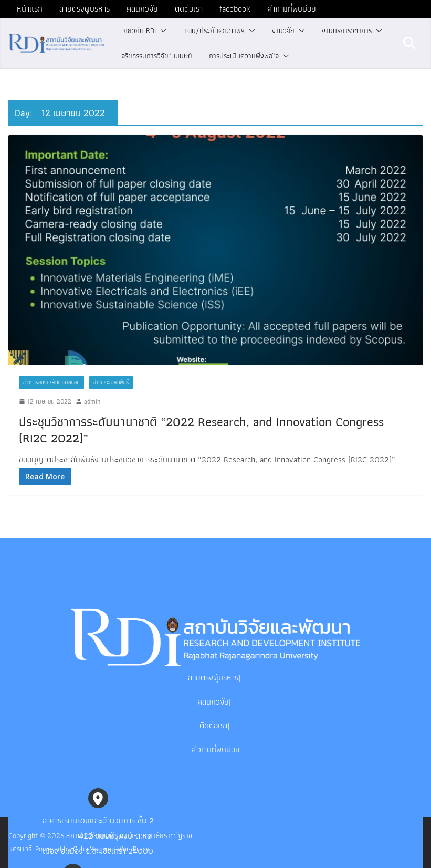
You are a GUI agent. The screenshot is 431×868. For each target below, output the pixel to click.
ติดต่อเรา (189, 9)
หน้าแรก (30, 9)
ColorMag (87, 849)
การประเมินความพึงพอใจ (244, 56)
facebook (235, 9)
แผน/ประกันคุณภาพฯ (214, 30)
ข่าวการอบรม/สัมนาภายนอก (51, 382)
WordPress (133, 849)
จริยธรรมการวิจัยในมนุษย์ (157, 56)
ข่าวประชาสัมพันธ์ (111, 382)
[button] (161, 30)
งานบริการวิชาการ (347, 30)
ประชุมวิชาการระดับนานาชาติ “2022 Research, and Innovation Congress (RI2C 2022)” (201, 430)
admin (92, 401)
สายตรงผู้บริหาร (85, 9)
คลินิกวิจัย (142, 9)
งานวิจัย (283, 30)
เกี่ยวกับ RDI (139, 30)
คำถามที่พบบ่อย (292, 9)
